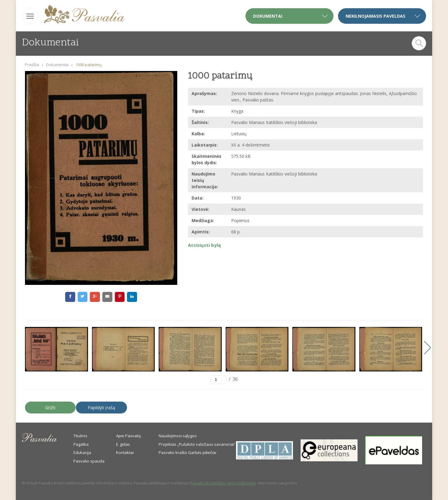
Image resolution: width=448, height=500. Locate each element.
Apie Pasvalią (128, 436)
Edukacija (82, 452)
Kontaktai (125, 452)
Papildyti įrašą (101, 408)
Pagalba (81, 444)
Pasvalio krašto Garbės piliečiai (187, 452)
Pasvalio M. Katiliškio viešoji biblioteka (223, 483)
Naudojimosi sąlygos (178, 436)
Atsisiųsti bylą (204, 245)
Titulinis (80, 436)
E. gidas (123, 444)
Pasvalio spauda (89, 461)
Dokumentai (57, 65)
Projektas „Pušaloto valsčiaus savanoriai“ (197, 444)
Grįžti (50, 408)
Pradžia (32, 65)
